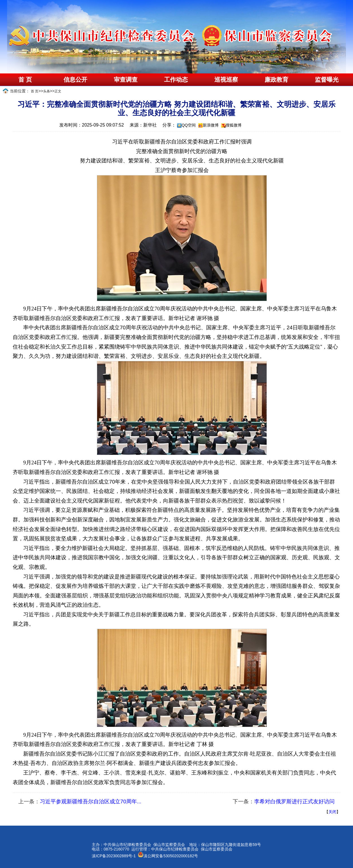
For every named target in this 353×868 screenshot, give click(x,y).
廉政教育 (276, 80)
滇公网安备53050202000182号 (168, 856)
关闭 (332, 812)
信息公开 (75, 80)
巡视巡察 (226, 80)
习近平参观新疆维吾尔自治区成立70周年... (91, 801)
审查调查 (126, 80)
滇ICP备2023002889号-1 (114, 856)
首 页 (25, 80)
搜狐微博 (234, 125)
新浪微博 (211, 125)
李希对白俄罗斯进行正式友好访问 (294, 801)
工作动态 (176, 80)
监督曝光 (327, 80)
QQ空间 (189, 125)
